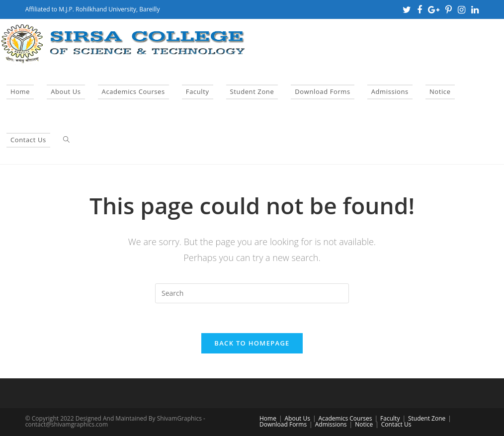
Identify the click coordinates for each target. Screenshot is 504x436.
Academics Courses (345, 418)
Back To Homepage (252, 343)
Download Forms (283, 424)
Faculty (390, 418)
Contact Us (396, 424)
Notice (364, 424)
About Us (297, 418)
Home (268, 418)
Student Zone (427, 418)
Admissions (331, 424)
